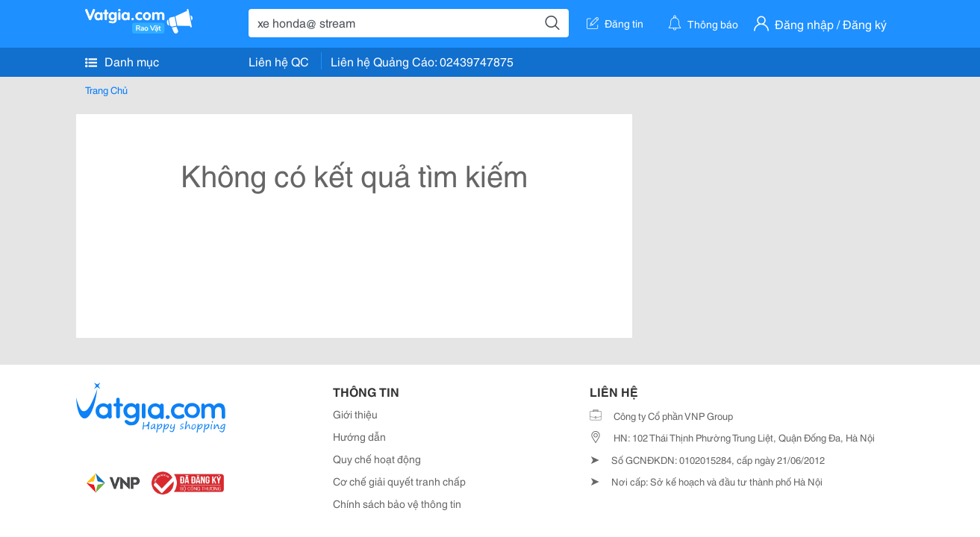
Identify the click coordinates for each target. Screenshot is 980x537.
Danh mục (122, 61)
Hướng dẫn (359, 436)
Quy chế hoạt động (377, 459)
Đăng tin (615, 23)
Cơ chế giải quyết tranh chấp (399, 481)
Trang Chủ (106, 89)
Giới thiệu (355, 414)
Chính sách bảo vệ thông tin (397, 503)
